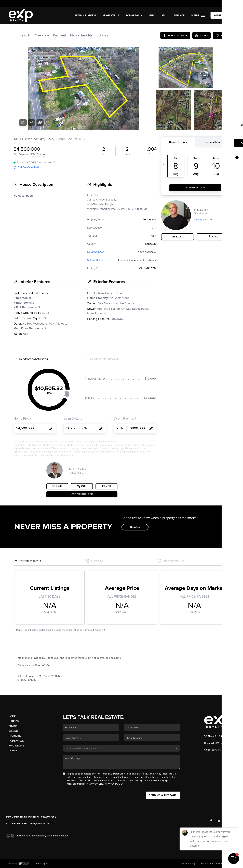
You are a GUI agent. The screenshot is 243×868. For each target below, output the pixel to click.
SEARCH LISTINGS (85, 15)
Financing (15, 736)
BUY (152, 15)
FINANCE (179, 15)
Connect (14, 751)
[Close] (235, 831)
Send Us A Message (163, 795)
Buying (13, 726)
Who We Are (16, 746)
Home (12, 716)
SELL (164, 15)
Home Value (111, 15)
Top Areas (134, 15)
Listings (14, 721)
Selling (13, 731)
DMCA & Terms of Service (212, 863)
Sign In (230, 4)
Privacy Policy (114, 784)
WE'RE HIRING (222, 15)
